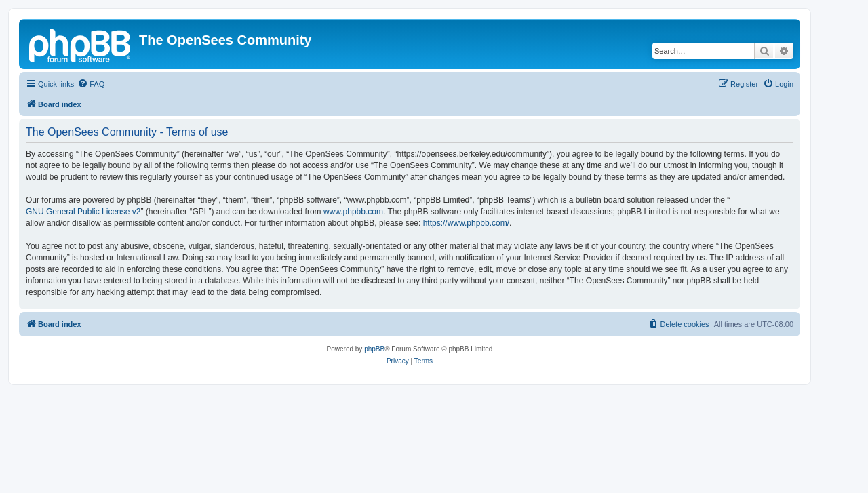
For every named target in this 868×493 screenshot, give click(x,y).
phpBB (374, 349)
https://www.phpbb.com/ (466, 223)
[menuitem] (91, 84)
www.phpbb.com (353, 212)
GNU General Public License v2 (83, 212)
